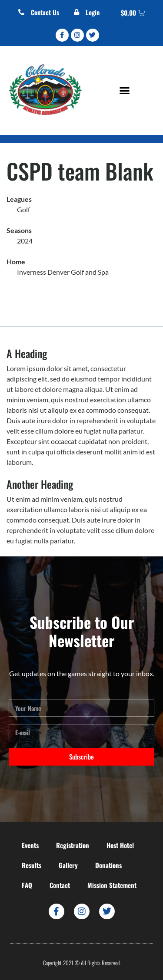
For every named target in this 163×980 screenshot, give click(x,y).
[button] (124, 90)
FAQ (27, 885)
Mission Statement (112, 885)
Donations (108, 865)
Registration (73, 845)
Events (30, 845)
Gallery (68, 865)
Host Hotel (120, 845)
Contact (60, 885)
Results (32, 865)
